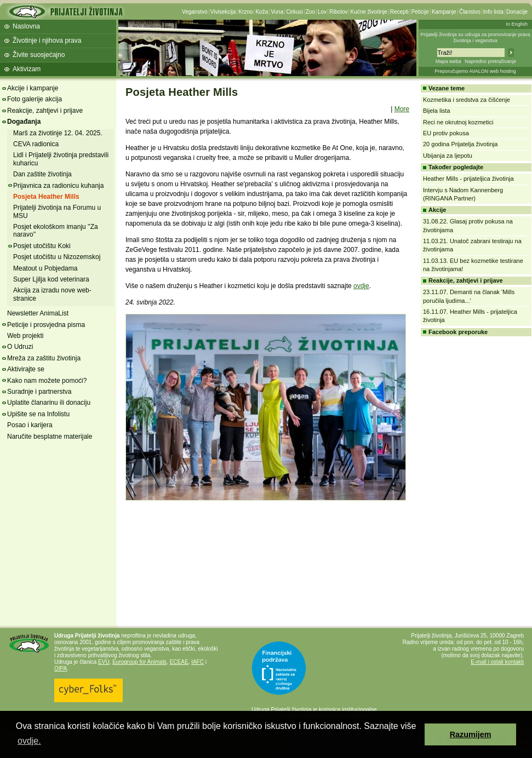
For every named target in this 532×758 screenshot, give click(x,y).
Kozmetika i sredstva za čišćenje (467, 100)
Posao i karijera (30, 425)
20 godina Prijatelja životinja (460, 144)
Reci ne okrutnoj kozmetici (458, 122)
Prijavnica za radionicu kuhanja (58, 186)
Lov (322, 12)
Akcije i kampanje (33, 88)
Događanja (24, 122)
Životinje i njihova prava (47, 41)
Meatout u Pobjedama (45, 268)
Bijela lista (437, 111)
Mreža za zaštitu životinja (44, 358)
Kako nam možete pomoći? (47, 381)
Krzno (245, 12)
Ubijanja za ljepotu (448, 156)
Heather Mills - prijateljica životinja (468, 179)
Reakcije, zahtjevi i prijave (45, 111)
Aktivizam (27, 69)
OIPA (61, 668)
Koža (262, 12)
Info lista (493, 12)
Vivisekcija (223, 12)
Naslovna (26, 26)
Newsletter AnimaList (38, 313)
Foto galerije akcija (35, 99)
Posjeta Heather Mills (46, 197)
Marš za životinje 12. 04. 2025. (58, 133)
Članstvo (470, 12)
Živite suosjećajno (39, 55)
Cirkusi (294, 12)
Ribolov (338, 12)
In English (517, 24)
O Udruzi (20, 347)
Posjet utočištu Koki (42, 246)
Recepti (399, 12)
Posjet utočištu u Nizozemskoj (57, 257)
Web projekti (25, 336)
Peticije (420, 12)
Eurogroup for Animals (139, 662)
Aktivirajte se (26, 369)
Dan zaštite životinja (42, 174)
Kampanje (444, 12)
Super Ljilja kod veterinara (51, 279)
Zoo (310, 12)
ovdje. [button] (29, 741)
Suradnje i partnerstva (39, 392)
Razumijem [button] (471, 734)
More (402, 109)
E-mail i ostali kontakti (497, 662)
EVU (104, 662)
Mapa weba (448, 61)
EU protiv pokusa (446, 133)
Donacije (517, 12)
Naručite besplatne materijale (50, 437)
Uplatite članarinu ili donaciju (49, 403)
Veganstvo (195, 12)
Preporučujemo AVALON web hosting (475, 71)
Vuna (277, 12)
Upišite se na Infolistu (38, 414)
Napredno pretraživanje (490, 61)
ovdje (361, 286)
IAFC (198, 662)
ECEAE (179, 662)
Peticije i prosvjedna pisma (46, 325)
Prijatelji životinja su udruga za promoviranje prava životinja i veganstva (475, 38)
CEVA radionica (36, 144)
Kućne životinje (368, 12)
